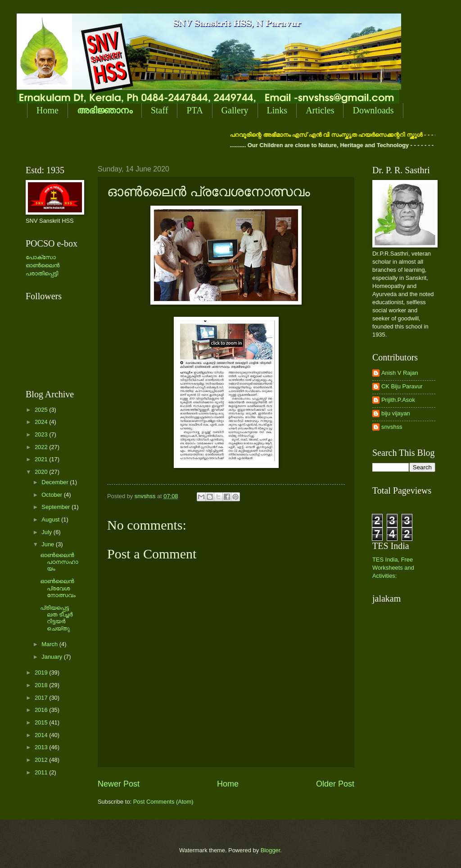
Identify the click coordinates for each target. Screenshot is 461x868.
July (47, 532)
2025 (42, 410)
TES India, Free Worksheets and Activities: (393, 568)
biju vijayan (396, 413)
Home (47, 110)
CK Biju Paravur (402, 386)
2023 (42, 434)
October (52, 495)
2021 (42, 459)
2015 (42, 722)
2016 (42, 710)
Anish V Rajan (400, 373)
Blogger (271, 850)
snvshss (392, 427)
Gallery (235, 110)
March (50, 644)
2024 (42, 422)
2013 (42, 747)
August (51, 519)
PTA (194, 110)
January (52, 657)
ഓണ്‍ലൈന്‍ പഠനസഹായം (59, 562)
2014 (42, 735)
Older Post (335, 784)
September (56, 507)
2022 (42, 447)
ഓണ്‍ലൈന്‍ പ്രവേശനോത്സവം (58, 588)
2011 (42, 772)
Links (277, 110)
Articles (320, 110)
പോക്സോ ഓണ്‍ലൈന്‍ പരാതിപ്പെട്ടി (43, 265)
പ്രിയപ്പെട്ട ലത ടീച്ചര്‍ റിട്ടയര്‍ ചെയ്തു (56, 618)
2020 (42, 472)
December (56, 482)
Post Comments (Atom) (163, 802)
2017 (42, 698)
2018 (42, 685)
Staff (160, 110)
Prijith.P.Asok (398, 400)
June (49, 544)
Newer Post (119, 784)
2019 (42, 672)
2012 (42, 760)
